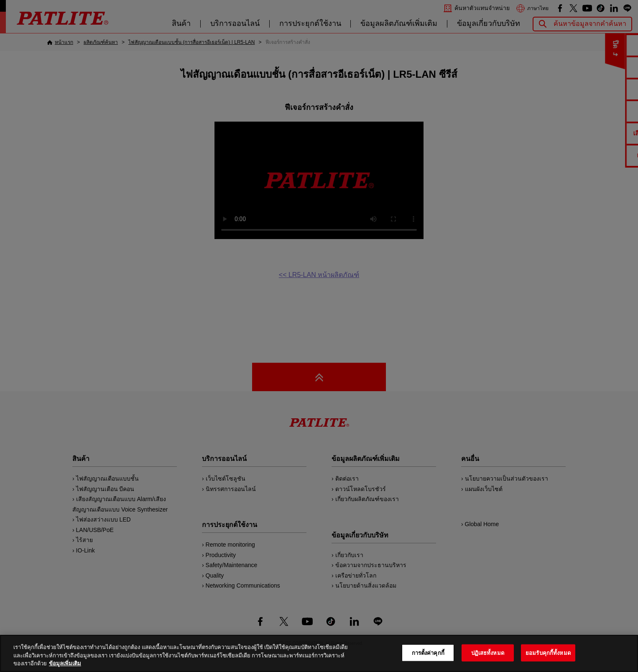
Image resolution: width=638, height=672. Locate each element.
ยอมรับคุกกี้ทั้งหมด (548, 653)
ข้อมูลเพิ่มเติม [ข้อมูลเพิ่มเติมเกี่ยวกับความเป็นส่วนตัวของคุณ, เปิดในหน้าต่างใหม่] (65, 663)
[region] (319, 653)
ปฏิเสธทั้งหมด (488, 653)
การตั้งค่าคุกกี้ (428, 653)
